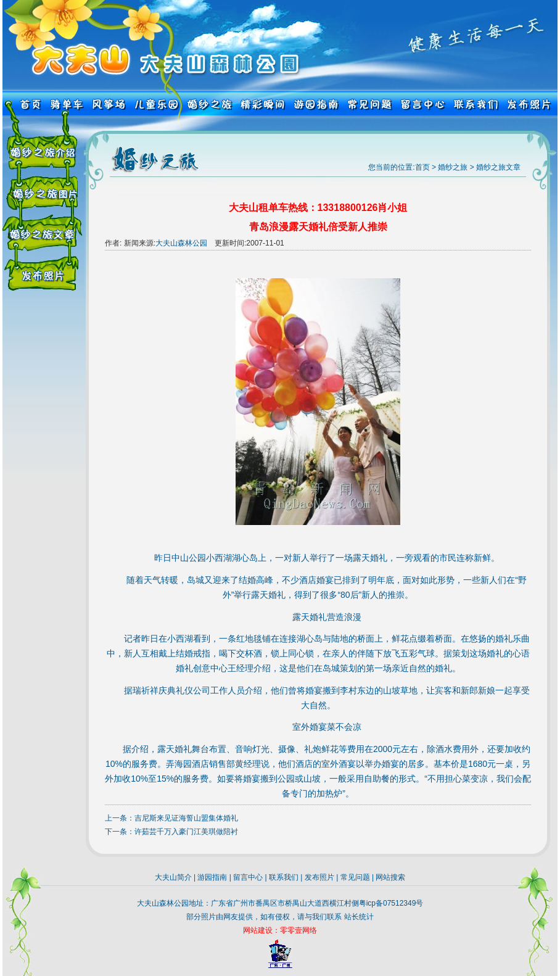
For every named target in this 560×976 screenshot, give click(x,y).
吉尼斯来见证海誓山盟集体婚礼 (186, 818)
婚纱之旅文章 (498, 167)
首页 (422, 167)
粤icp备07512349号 (391, 903)
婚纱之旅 (453, 167)
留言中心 (248, 877)
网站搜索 (390, 877)
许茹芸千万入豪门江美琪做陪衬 (186, 832)
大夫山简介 (173, 877)
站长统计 (359, 917)
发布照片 (319, 877)
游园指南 (212, 877)
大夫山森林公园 (181, 243)
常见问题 (355, 877)
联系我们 (284, 877)
